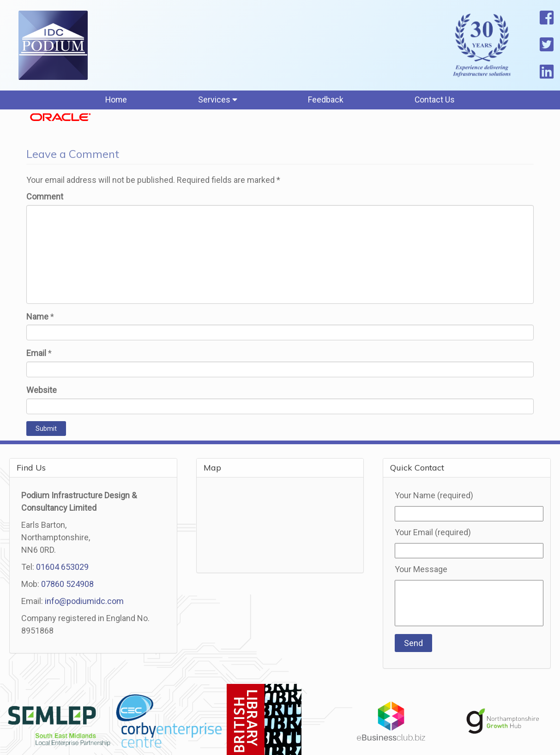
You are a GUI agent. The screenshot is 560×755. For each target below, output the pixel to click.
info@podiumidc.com (84, 603)
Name (37, 318)
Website (42, 392)
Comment (45, 198)
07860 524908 (67, 586)
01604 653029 (62, 569)
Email (36, 355)
